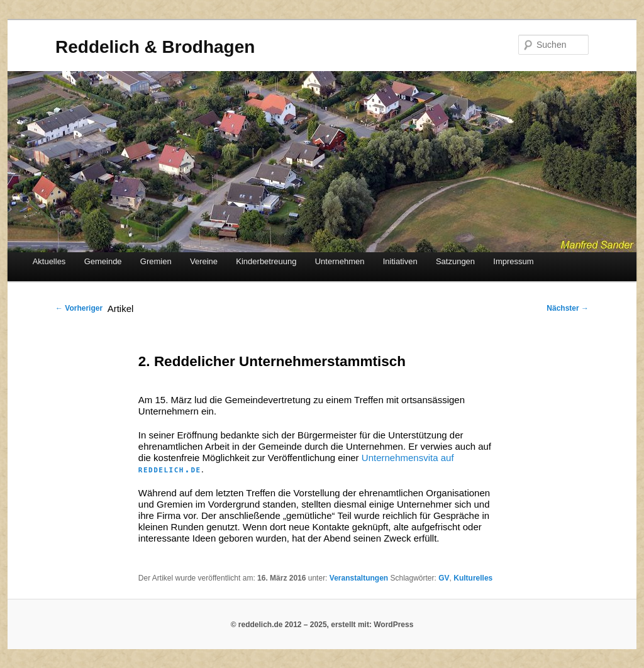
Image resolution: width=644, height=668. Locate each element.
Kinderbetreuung (266, 261)
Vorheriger (79, 308)
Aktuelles (49, 261)
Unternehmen (340, 261)
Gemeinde (103, 261)
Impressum (513, 261)
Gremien (156, 261)
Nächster (568, 308)
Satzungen (455, 261)
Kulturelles (473, 578)
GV (444, 578)
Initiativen (400, 261)
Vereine (204, 261)
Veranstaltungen (359, 578)
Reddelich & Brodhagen (155, 47)
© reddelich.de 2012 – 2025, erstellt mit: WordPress (322, 625)
